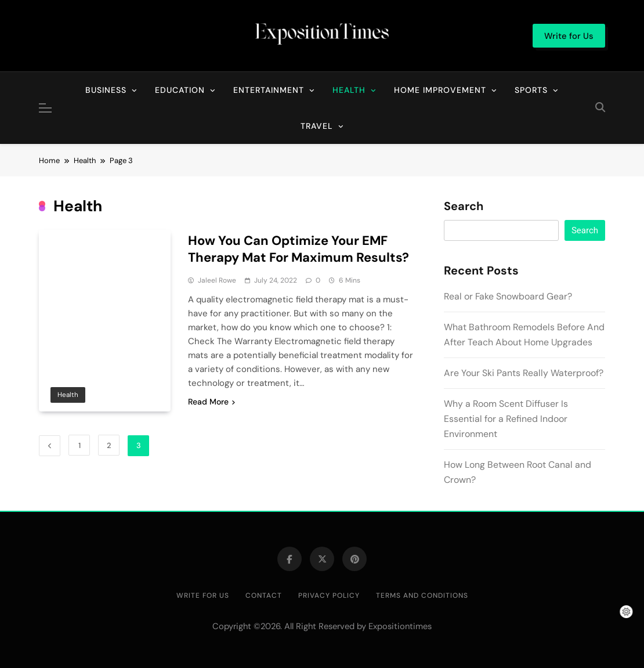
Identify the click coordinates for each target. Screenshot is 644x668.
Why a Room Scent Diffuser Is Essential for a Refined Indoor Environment (506, 419)
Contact (264, 595)
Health (349, 90)
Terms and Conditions (422, 595)
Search (464, 207)
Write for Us (203, 595)
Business (106, 90)
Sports (531, 90)
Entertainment (269, 90)
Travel (317, 126)
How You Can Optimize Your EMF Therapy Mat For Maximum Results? (299, 249)
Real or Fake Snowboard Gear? (508, 296)
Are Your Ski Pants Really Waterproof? (524, 373)
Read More (211, 402)
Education (180, 90)
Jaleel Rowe (217, 280)
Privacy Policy (329, 595)
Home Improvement (440, 90)
